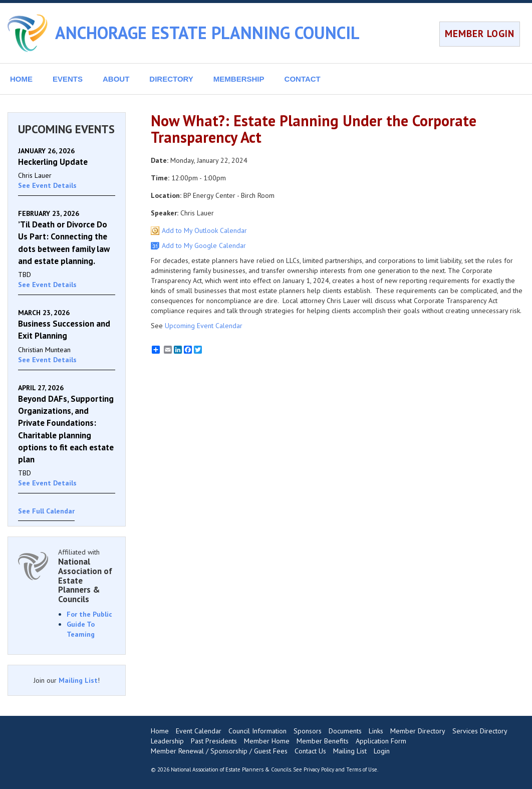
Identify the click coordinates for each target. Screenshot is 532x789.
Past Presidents (214, 741)
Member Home (267, 741)
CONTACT (303, 79)
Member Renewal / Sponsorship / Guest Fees (219, 751)
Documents (345, 731)
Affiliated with (87, 576)
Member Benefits (323, 741)
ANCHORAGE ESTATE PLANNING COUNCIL (207, 33)
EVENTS (68, 79)
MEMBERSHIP (239, 79)
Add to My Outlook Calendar (204, 230)
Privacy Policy (319, 769)
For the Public (89, 614)
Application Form (381, 741)
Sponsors (308, 731)
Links (376, 731)
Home (160, 731)
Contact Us (310, 751)
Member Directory (418, 731)
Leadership (167, 741)
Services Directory (480, 731)
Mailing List (78, 680)
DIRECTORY (171, 79)
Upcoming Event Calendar (204, 326)
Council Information (257, 731)
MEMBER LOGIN (480, 34)
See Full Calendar (46, 511)
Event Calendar (199, 731)
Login (382, 751)
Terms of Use (362, 769)
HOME (21, 79)
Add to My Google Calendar (204, 245)
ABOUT (116, 79)
